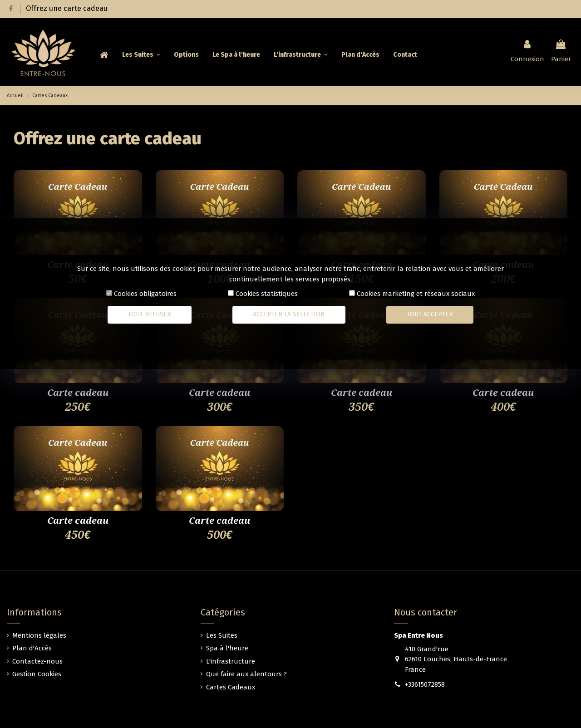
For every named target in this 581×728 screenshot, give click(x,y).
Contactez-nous (37, 661)
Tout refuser (150, 314)
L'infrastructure (231, 661)
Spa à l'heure (227, 648)
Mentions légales (39, 635)
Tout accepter (430, 314)
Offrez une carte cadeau (67, 8)
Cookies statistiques (267, 294)
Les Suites (222, 635)
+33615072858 (425, 684)
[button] (301, 55)
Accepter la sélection (289, 314)
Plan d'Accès (32, 648)
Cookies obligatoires (145, 294)
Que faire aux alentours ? (246, 674)
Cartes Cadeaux (231, 687)
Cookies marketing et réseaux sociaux (416, 294)
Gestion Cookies (37, 674)
